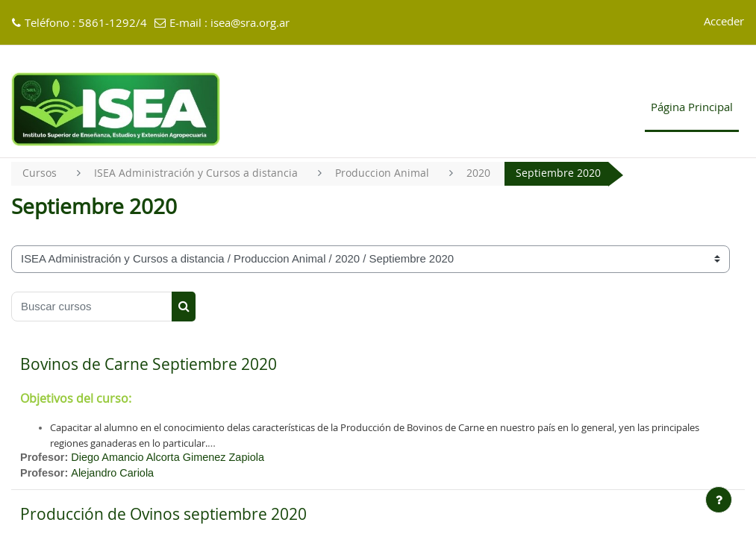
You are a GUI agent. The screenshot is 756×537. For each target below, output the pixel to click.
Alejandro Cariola (115, 475)
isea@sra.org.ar (250, 23)
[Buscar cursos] (92, 307)
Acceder (724, 22)
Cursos (40, 173)
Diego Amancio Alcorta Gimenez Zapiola (172, 458)
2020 (487, 173)
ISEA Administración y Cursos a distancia (198, 173)
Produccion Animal (387, 173)
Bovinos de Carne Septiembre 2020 (149, 365)
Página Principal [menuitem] (692, 108)
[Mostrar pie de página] (719, 500)
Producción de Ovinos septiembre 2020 (163, 516)
